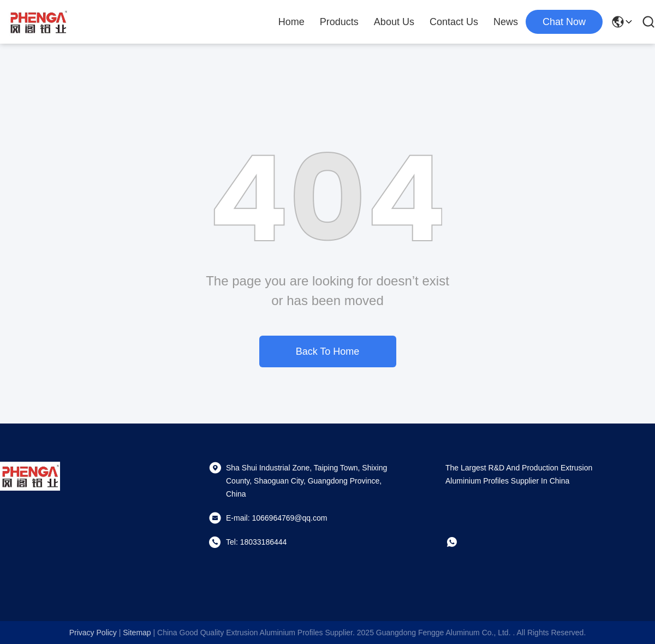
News (506, 22)
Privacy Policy (93, 633)
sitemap (137, 633)
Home (291, 22)
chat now (564, 22)
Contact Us (454, 22)
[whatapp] (460, 542)
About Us (394, 22)
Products (339, 22)
